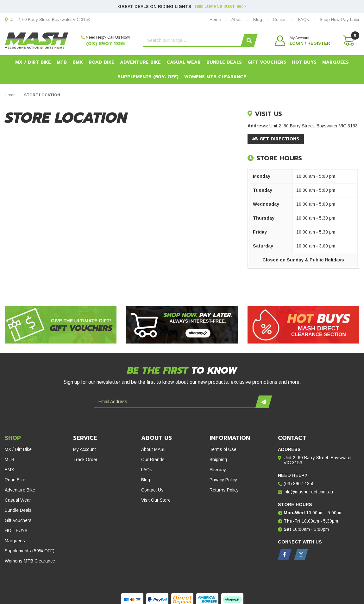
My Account (85, 449)
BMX (78, 62)
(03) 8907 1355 (105, 44)
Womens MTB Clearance (215, 77)
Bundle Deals (224, 62)
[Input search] (193, 41)
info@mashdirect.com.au (308, 492)
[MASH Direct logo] (37, 40)
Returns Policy (224, 490)
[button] (302, 41)
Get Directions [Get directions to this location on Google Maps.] (276, 139)
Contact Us (152, 490)
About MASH (154, 449)
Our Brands (153, 459)
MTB (62, 62)
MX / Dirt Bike (33, 62)
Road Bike (101, 62)
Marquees (336, 62)
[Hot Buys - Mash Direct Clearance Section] (303, 325)
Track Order (85, 459)
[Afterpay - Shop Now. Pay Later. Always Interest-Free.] (182, 325)
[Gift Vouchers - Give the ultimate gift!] (61, 325)
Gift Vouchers (267, 62)
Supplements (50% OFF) (148, 77)
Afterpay (218, 470)
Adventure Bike (140, 62)
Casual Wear (184, 62)
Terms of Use (223, 449)
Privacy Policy (223, 480)
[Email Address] (176, 402)
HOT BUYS (304, 62)
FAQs (147, 470)
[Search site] (249, 41)
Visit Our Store (156, 500)
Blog (146, 480)
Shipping (218, 459)
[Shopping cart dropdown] (348, 41)
